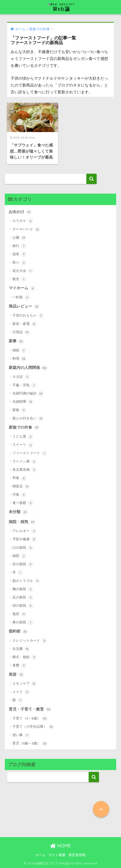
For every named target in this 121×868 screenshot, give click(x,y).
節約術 (18, 632)
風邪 (19, 614)
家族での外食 (24, 427)
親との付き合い (28, 419)
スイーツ (23, 445)
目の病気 (23, 564)
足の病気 (23, 598)
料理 (19, 359)
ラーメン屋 (25, 462)
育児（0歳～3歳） (30, 744)
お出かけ (20, 212)
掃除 (19, 351)
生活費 (21, 649)
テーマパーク (26, 230)
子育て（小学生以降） (33, 727)
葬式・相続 (25, 657)
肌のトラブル (26, 581)
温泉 (19, 254)
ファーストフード (30, 453)
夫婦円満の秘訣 (28, 394)
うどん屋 (23, 437)
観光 (19, 279)
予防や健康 (25, 539)
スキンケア (25, 684)
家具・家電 (25, 324)
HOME (60, 846)
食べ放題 (23, 503)
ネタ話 (21, 377)
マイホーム (22, 288)
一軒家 (21, 297)
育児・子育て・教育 (30, 709)
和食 (19, 478)
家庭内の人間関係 (28, 368)
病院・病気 (22, 522)
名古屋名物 (25, 470)
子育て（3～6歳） (30, 719)
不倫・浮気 (25, 385)
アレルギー (25, 531)
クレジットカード (30, 641)
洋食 (19, 495)
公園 (19, 238)
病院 (19, 556)
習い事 (21, 735)
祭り (19, 263)
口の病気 (23, 548)
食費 (19, 665)
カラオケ (23, 221)
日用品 (21, 332)
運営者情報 (77, 855)
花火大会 (23, 271)
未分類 (18, 512)
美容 (16, 675)
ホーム (41, 855)
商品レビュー (24, 307)
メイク (21, 692)
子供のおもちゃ (28, 316)
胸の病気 (23, 589)
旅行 (19, 246)
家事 (16, 341)
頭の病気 (23, 606)
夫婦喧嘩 (23, 402)
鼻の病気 (23, 622)
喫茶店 (21, 487)
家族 (19, 410)
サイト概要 (57, 855)
